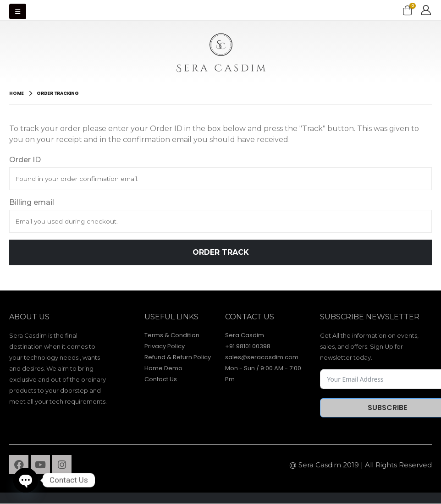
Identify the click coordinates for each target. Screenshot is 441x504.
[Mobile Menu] (18, 11)
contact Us (250, 317)
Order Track (221, 252)
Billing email (32, 202)
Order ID (25, 160)
